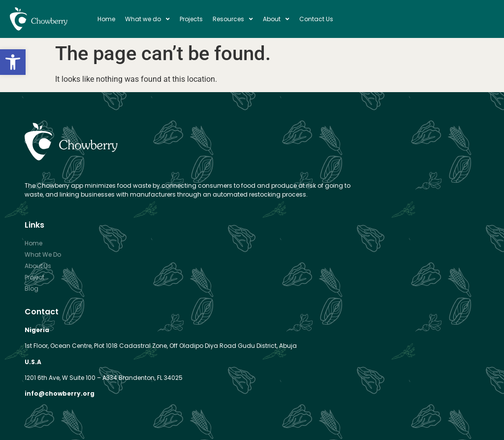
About (276, 19)
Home (106, 19)
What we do (147, 19)
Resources (233, 19)
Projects (191, 19)
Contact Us (316, 19)
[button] (13, 62)
